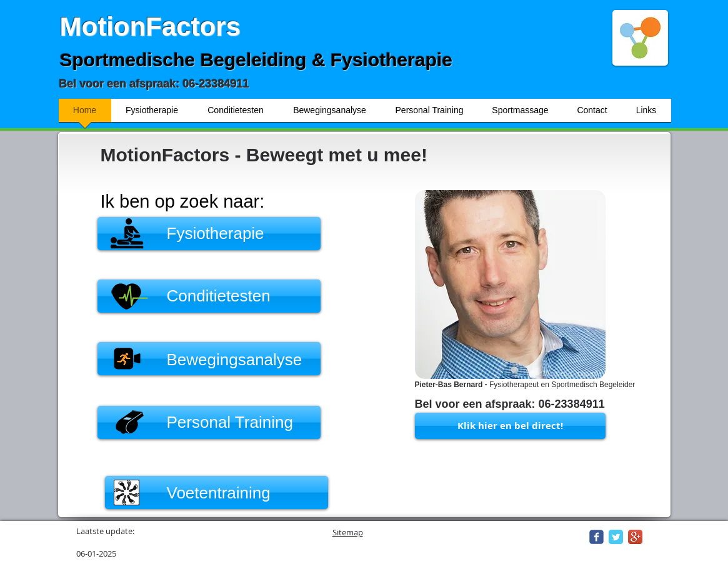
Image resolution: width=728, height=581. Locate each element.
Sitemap (348, 532)
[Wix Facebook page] (596, 537)
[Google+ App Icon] (635, 537)
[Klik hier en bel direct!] (510, 426)
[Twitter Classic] (616, 537)
